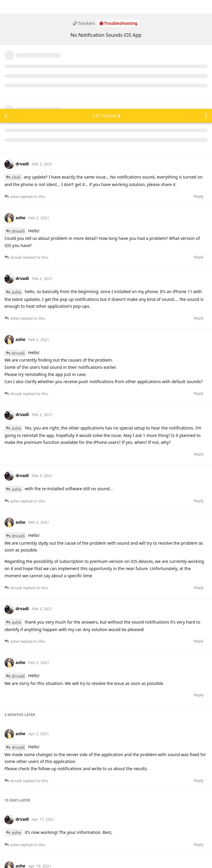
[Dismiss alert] (141, 856)
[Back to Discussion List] (6, 7)
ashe (16, 183)
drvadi (18, 122)
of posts (106, 7)
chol (16, 68)
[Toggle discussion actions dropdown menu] (206, 7)
